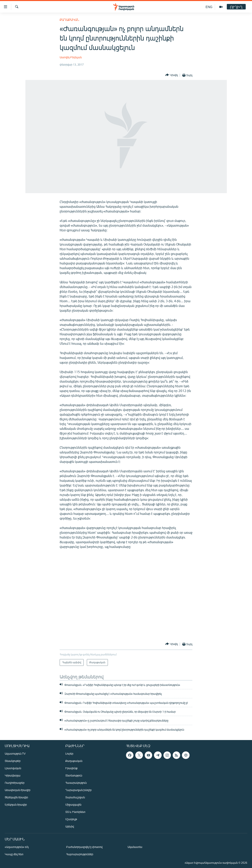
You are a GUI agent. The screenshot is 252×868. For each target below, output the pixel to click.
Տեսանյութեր (13, 761)
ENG (209, 7)
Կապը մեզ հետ (14, 854)
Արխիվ (70, 826)
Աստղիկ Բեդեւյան (71, 57)
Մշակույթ (71, 819)
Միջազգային (73, 805)
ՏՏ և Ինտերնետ (75, 812)
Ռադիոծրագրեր (15, 783)
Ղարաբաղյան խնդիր (78, 790)
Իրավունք (71, 768)
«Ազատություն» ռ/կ (17, 847)
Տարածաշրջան (75, 797)
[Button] (171, 75)
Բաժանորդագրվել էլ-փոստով (84, 847)
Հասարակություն (76, 783)
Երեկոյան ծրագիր (16, 805)
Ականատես (135, 847)
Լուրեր (69, 754)
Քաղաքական (69, 20)
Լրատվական (13, 768)
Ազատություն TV (15, 754)
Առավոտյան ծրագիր (18, 790)
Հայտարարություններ (80, 854)
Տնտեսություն (74, 775)
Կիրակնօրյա (13, 775)
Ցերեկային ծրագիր (16, 797)
